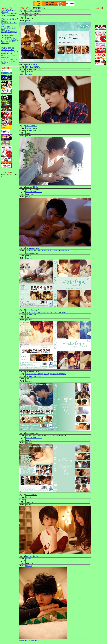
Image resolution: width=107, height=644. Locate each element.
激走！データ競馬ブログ (9, 32)
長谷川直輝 (53, 251)
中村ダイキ (53, 312)
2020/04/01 (29, 197)
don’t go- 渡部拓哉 (31, 65)
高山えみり (29, 189)
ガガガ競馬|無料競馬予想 (9, 39)
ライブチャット (6, 61)
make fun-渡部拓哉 (31, 126)
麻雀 (13, 48)
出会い (13, 61)
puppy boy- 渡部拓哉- (32, 556)
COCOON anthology (32, 253)
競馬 (2, 48)
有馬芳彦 (46, 251)
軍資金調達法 (5, 54)
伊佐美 (52, 374)
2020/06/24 (29, 21)
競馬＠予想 (4, 12)
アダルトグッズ (6, 59)
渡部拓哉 (37, 13)
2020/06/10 (29, 74)
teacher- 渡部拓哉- (31, 495)
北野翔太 (66, 251)
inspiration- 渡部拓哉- (32, 187)
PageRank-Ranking (6, 26)
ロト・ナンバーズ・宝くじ (9, 52)
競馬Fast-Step (5, 43)
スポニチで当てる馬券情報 (9, 14)
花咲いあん (29, 13)
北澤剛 (59, 312)
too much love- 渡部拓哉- (33, 11)
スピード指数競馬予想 (8, 16)
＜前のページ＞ (24, 641)
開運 (11, 54)
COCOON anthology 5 (32, 433)
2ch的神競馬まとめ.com (8, 10)
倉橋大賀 (46, 374)
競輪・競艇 (8, 48)
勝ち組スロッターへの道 (9, 23)
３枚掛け (4, 25)
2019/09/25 (29, 258)
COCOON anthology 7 (32, 310)
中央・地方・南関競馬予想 (9, 41)
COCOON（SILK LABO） (34, 16)
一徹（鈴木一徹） (31, 251)
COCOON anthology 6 (32, 372)
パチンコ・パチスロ (7, 50)
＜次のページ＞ (34, 641)
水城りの (28, 128)
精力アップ (15, 59)
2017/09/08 (29, 505)
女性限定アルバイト (7, 63)
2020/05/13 (29, 136)
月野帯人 (40, 251)
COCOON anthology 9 (32, 248)
